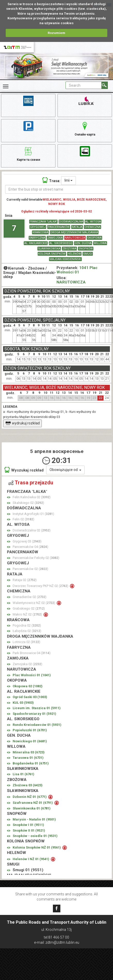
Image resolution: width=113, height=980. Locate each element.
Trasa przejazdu (31, 483)
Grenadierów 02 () (30, 597)
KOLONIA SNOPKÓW (52, 254)
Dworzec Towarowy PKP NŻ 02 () (41, 586)
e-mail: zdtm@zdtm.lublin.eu (57, 942)
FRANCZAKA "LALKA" (43, 222)
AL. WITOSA (93, 222)
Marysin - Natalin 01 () (34, 819)
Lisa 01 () (23, 774)
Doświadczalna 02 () (32, 530)
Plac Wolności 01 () (32, 675)
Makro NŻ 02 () (28, 614)
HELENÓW (74, 254)
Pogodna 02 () (27, 625)
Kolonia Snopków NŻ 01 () (37, 847)
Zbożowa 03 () (28, 785)
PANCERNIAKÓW (59, 227)
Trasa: (51, 180)
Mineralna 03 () (29, 752)
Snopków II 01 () (29, 830)
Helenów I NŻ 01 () (31, 859)
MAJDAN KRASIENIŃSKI (65, 259)
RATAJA (77, 227)
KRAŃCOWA (40, 232)
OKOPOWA (94, 238)
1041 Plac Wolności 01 (77, 270)
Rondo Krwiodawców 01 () (37, 725)
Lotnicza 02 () (26, 642)
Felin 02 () (23, 519)
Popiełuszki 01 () (30, 730)
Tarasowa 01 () (28, 758)
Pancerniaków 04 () (30, 547)
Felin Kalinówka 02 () (32, 497)
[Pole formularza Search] (84, 85)
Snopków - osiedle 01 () (35, 836)
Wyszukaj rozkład (24, 470)
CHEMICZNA (92, 227)
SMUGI (88, 254)
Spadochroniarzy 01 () (34, 714)
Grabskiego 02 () (29, 608)
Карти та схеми (28, 153)
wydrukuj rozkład (23, 423)
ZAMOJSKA (55, 238)
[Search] (105, 85)
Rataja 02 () (25, 580)
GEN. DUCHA (83, 243)
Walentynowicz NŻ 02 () (34, 603)
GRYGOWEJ (38, 227)
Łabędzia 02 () (27, 631)
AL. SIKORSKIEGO (61, 243)
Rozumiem (56, 33)
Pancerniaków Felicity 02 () (36, 558)
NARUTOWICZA (75, 238)
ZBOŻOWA (69, 249)
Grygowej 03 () (27, 541)
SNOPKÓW (86, 249)
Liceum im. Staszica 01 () (37, 708)
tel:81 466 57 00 (56, 937)
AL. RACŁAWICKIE (36, 243)
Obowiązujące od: (65, 470)
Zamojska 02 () (27, 664)
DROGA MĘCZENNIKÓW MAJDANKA (74, 232)
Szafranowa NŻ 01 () (33, 803)
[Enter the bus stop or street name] (58, 189)
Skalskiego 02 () (28, 503)
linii (68, 180)
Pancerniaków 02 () (30, 569)
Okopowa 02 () (28, 686)
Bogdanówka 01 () (31, 763)
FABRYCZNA (37, 238)
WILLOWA (100, 243)
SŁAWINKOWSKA (49, 249)
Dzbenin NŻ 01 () (30, 797)
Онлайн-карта (85, 128)
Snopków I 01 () (28, 825)
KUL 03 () (23, 703)
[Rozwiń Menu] (6, 86)
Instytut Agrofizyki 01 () (33, 514)
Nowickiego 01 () (30, 741)
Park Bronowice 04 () (32, 653)
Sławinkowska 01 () (32, 808)
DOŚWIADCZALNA (71, 222)
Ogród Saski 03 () (30, 697)
